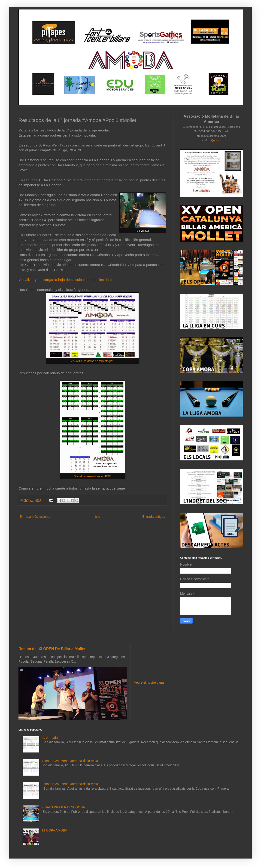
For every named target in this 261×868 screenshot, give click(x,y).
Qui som (216, 140)
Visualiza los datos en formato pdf (92, 361)
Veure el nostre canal (149, 682)
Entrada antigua (154, 517)
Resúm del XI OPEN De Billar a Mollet (52, 649)
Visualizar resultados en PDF (93, 476)
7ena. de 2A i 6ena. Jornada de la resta (70, 761)
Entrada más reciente (35, 517)
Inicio (96, 517)
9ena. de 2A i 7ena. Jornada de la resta (70, 784)
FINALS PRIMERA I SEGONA (63, 807)
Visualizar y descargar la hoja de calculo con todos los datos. (67, 280)
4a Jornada (50, 738)
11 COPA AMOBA (54, 830)
